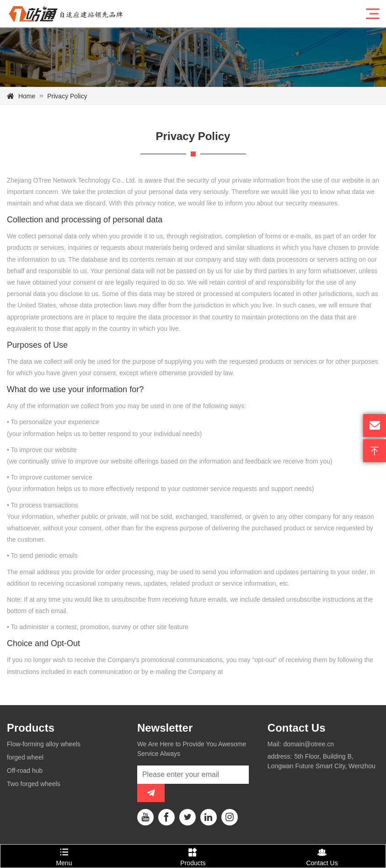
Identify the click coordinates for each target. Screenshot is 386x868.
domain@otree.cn (308, 744)
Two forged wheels (34, 784)
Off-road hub (25, 771)
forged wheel (25, 757)
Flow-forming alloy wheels (44, 744)
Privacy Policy (67, 96)
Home (27, 96)
